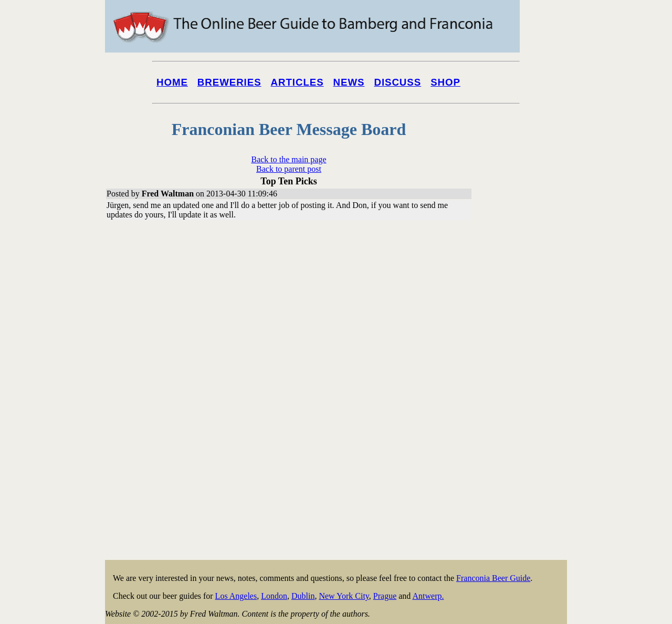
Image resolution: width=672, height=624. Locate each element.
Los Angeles (236, 596)
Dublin (303, 596)
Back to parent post (289, 169)
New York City (344, 596)
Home (172, 82)
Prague (385, 596)
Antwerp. (428, 596)
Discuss (397, 82)
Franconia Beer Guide (493, 578)
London (274, 596)
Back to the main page (288, 159)
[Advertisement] (525, 400)
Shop (445, 82)
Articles (297, 82)
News (349, 82)
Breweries (229, 82)
